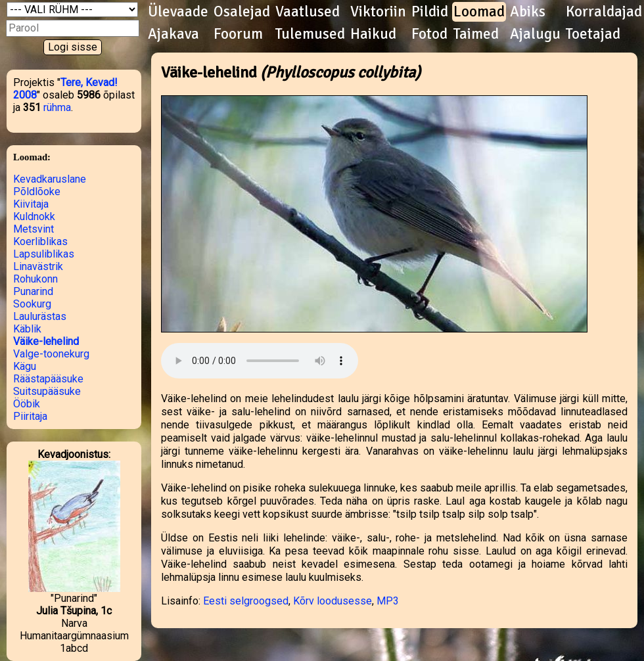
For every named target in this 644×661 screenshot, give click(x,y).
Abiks (528, 12)
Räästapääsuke (48, 379)
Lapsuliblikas (44, 254)
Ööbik (27, 404)
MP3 (388, 601)
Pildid (430, 12)
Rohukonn (35, 279)
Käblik (27, 329)
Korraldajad (604, 12)
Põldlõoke (37, 192)
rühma (57, 107)
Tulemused (310, 34)
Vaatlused (308, 12)
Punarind (33, 291)
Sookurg (32, 304)
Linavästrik (38, 266)
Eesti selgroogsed (246, 601)
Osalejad (242, 12)
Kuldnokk (34, 217)
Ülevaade (178, 12)
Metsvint (34, 229)
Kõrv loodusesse (333, 601)
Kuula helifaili (260, 361)
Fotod (429, 34)
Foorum (238, 34)
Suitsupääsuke (47, 391)
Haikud (373, 34)
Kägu (25, 366)
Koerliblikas (40, 241)
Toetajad (593, 34)
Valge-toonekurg (51, 354)
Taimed (476, 34)
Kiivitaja (31, 204)
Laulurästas (40, 316)
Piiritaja (30, 416)
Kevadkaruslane (50, 179)
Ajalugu (535, 34)
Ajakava (173, 34)
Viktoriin (378, 12)
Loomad (479, 12)
